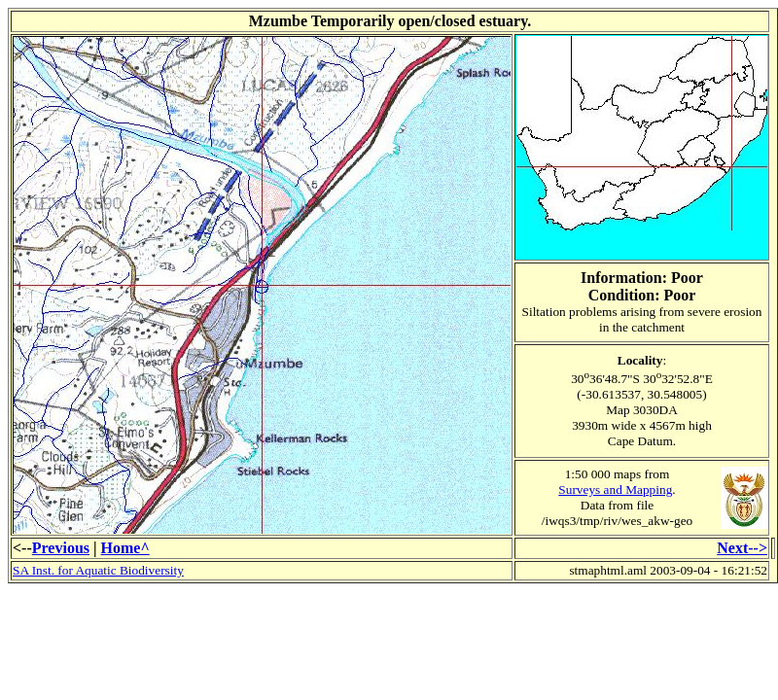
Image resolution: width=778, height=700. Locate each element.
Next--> (742, 548)
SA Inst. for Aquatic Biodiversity (98, 570)
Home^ (125, 548)
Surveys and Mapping (615, 490)
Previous (61, 548)
